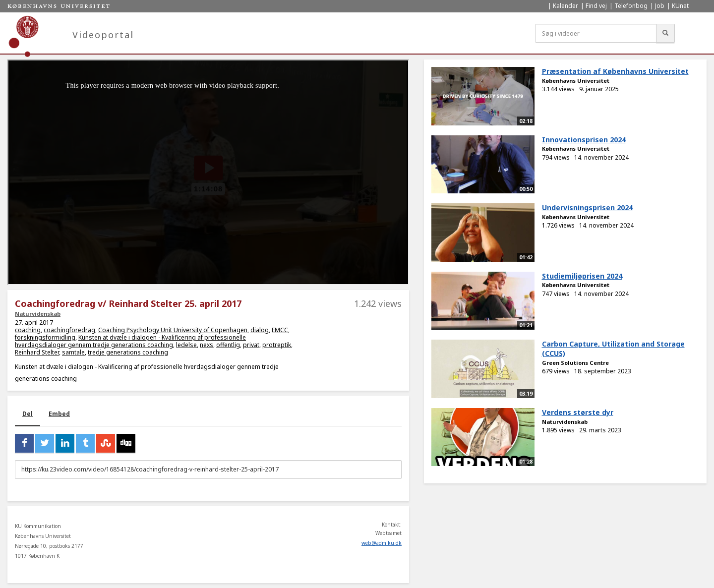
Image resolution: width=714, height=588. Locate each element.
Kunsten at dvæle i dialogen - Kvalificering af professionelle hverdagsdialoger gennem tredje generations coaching (130, 341)
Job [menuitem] (660, 6)
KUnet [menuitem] (680, 6)
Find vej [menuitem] (596, 6)
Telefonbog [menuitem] (631, 6)
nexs (207, 345)
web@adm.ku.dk (382, 543)
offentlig (228, 345)
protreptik (277, 345)
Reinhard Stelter (37, 352)
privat (251, 345)
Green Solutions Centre (575, 363)
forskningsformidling (45, 337)
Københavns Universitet (576, 81)
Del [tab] (28, 414)
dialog (260, 330)
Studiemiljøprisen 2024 (582, 276)
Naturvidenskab (38, 314)
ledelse (186, 345)
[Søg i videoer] (596, 33)
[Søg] (665, 33)
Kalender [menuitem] (565, 6)
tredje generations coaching (128, 352)
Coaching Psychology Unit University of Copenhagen (173, 330)
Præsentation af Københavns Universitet (615, 71)
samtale (73, 352)
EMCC (280, 330)
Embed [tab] (59, 414)
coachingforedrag (69, 330)
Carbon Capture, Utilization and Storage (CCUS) (613, 349)
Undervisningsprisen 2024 (587, 207)
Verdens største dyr (578, 412)
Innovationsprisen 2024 (584, 140)
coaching (28, 330)
